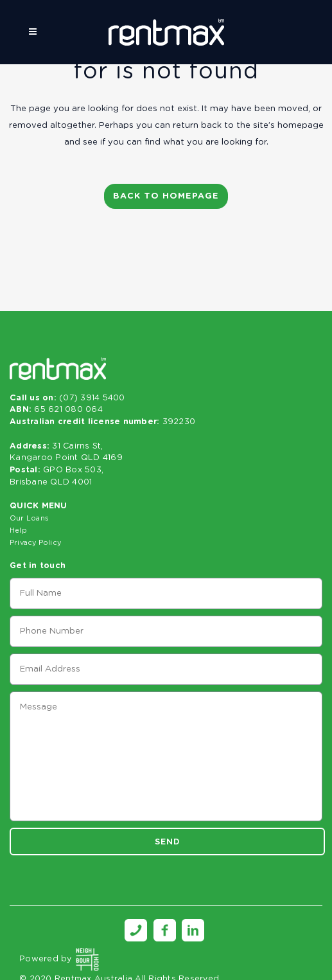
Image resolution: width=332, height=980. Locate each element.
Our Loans (29, 518)
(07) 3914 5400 (92, 398)
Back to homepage (166, 196)
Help (18, 530)
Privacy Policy (35, 543)
